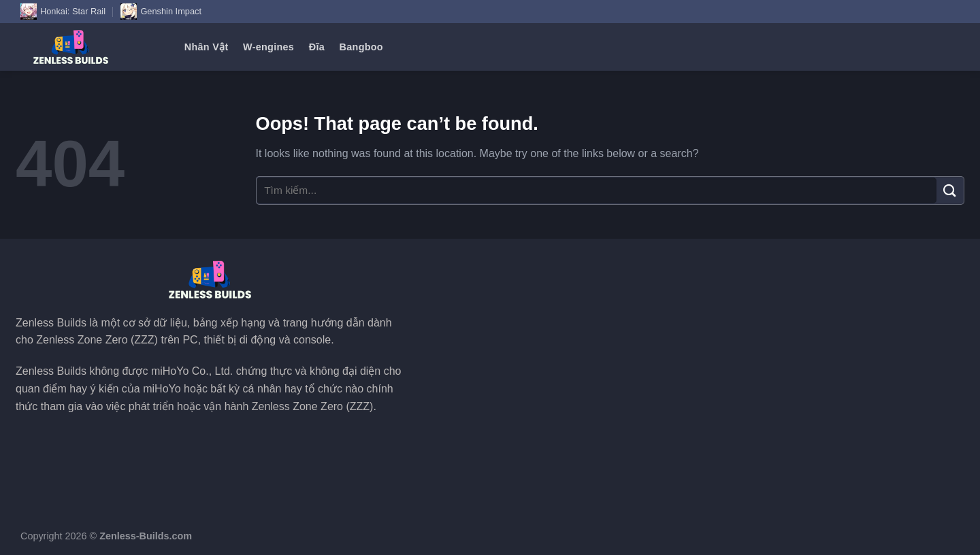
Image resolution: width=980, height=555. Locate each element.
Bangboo (361, 47)
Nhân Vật (207, 47)
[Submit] (950, 190)
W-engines (268, 47)
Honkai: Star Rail (63, 12)
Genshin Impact (161, 12)
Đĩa (317, 47)
